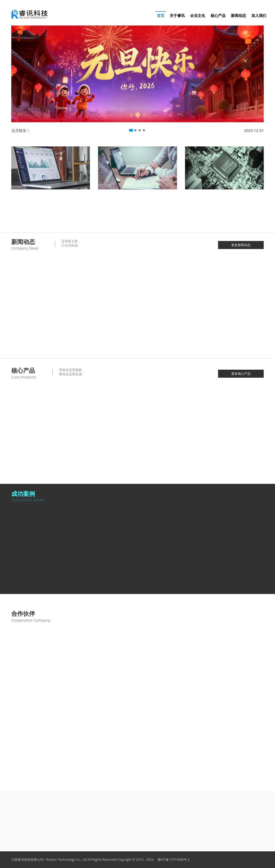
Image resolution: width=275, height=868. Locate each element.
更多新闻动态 (241, 245)
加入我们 (259, 15)
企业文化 (198, 15)
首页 (161, 15)
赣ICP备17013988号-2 (172, 860)
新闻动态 (238, 15)
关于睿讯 (177, 15)
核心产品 (218, 15)
